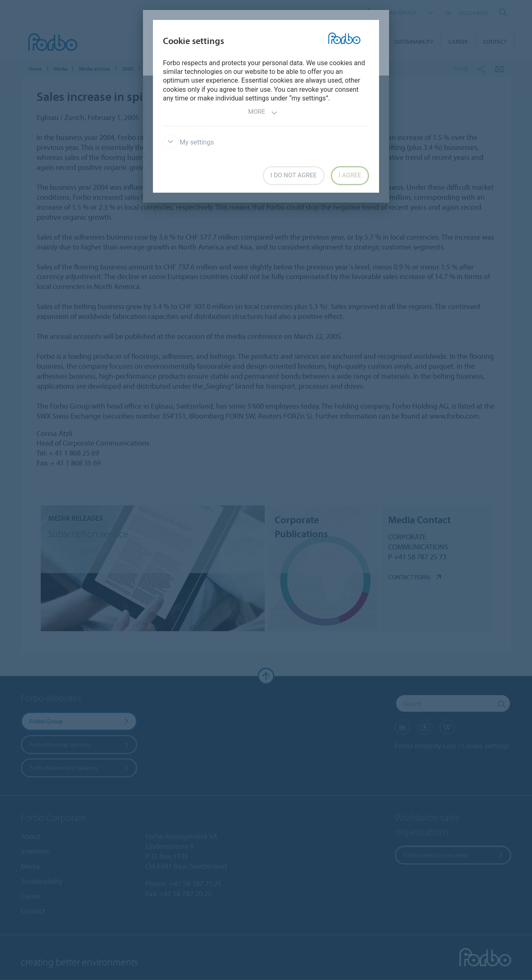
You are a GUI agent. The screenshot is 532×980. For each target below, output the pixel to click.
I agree (350, 175)
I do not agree (294, 175)
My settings (188, 142)
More (263, 113)
